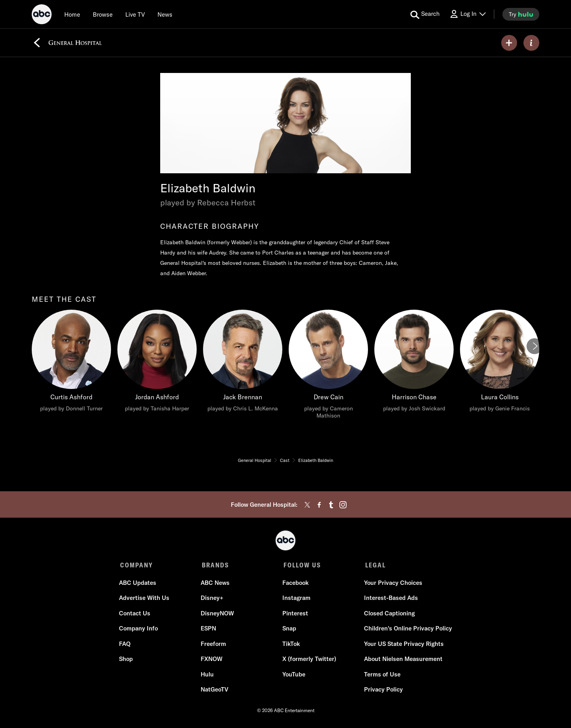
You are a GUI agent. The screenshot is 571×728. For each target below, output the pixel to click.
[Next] (535, 346)
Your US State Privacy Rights (403, 645)
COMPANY (137, 565)
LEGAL (373, 565)
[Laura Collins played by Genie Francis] (500, 363)
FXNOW (212, 660)
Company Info (140, 629)
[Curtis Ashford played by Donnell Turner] (71, 363)
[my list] (509, 43)
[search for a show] (425, 14)
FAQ (126, 645)
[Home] (72, 14)
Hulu (208, 675)
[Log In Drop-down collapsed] (468, 14)
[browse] (103, 14)
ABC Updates (139, 584)
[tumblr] (331, 505)
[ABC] (42, 15)
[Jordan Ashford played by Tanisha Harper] (157, 363)
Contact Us (136, 614)
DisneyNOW (218, 614)
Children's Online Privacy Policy (407, 629)
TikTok (291, 645)
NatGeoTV (215, 691)
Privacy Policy (382, 691)
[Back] (37, 43)
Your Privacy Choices (392, 584)
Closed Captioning (388, 614)
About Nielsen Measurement (402, 660)
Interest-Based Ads (390, 599)
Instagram (296, 599)
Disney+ (212, 599)
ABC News (216, 584)
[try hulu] (521, 14)
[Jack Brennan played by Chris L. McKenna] (243, 363)
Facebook (295, 584)
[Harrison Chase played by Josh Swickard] (414, 363)
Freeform (214, 645)
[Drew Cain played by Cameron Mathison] (328, 366)
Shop (127, 660)
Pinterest (295, 614)
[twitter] (307, 505)
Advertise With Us (145, 599)
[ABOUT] (531, 43)
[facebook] (319, 505)
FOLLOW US (301, 565)
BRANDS (215, 565)
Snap (289, 629)
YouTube (293, 675)
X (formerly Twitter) (309, 660)
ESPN (209, 629)
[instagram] (343, 505)
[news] (165, 14)
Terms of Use (381, 675)
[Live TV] (135, 14)
